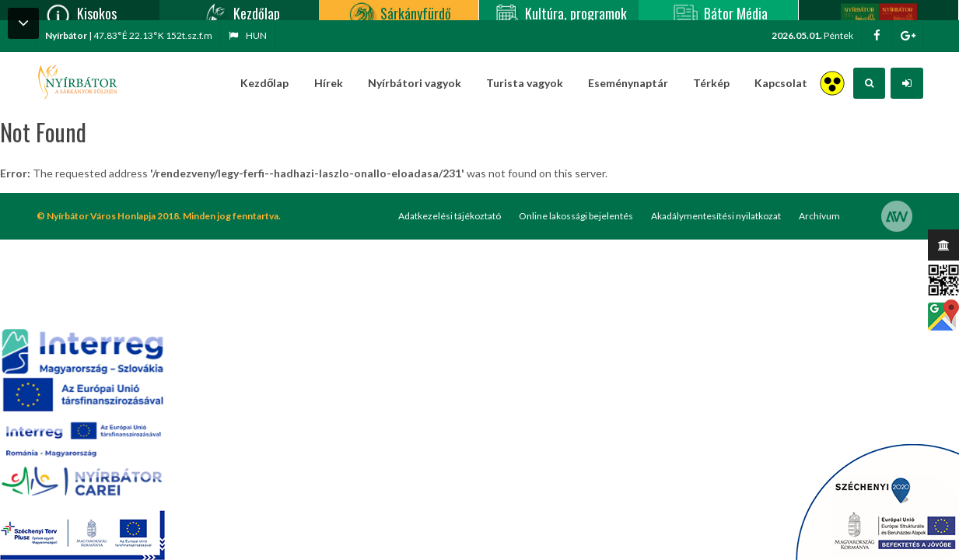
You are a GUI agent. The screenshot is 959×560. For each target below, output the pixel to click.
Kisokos (80, 10)
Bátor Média (719, 10)
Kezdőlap (240, 10)
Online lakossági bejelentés (576, 216)
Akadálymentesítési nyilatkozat (716, 216)
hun (248, 35)
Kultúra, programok (559, 10)
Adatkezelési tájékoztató (450, 216)
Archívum (819, 216)
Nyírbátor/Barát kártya (879, 10)
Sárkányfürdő (399, 10)
